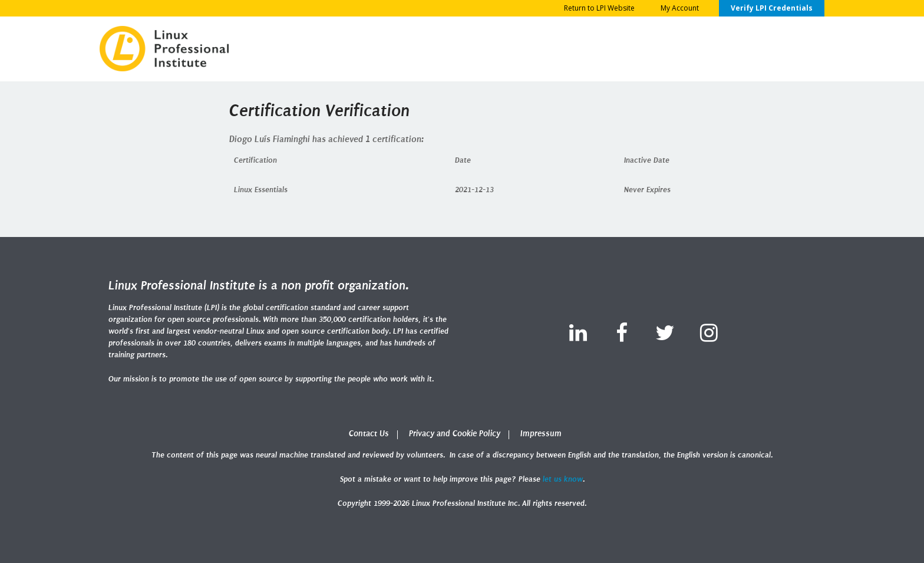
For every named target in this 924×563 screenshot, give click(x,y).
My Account (680, 8)
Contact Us (369, 434)
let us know (563, 479)
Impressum (541, 434)
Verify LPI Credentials (772, 8)
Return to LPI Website (599, 8)
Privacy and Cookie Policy (455, 434)
